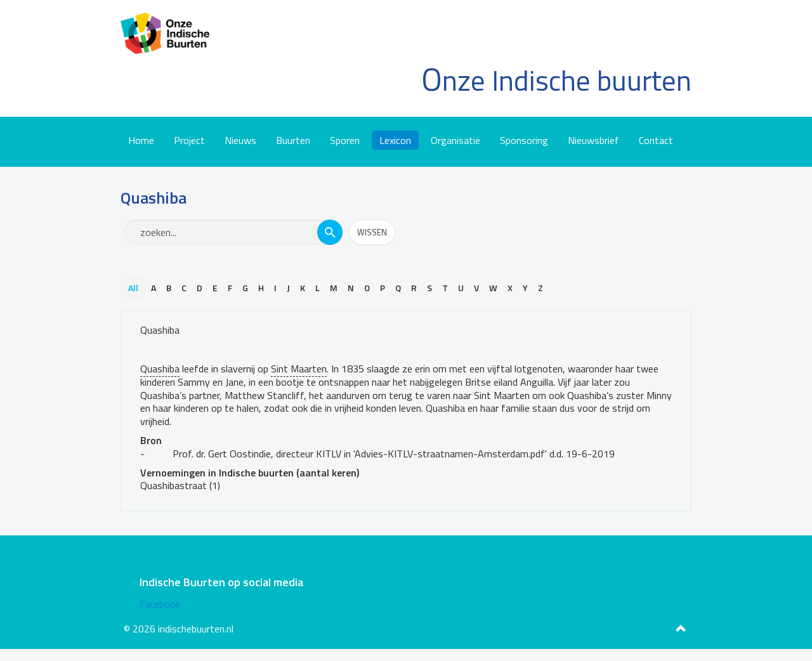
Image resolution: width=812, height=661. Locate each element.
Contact (656, 140)
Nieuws (240, 140)
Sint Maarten (299, 369)
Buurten (293, 140)
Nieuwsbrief (593, 140)
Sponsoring (524, 140)
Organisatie (455, 140)
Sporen (345, 140)
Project (189, 140)
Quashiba (160, 330)
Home (141, 140)
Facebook (160, 604)
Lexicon (395, 140)
